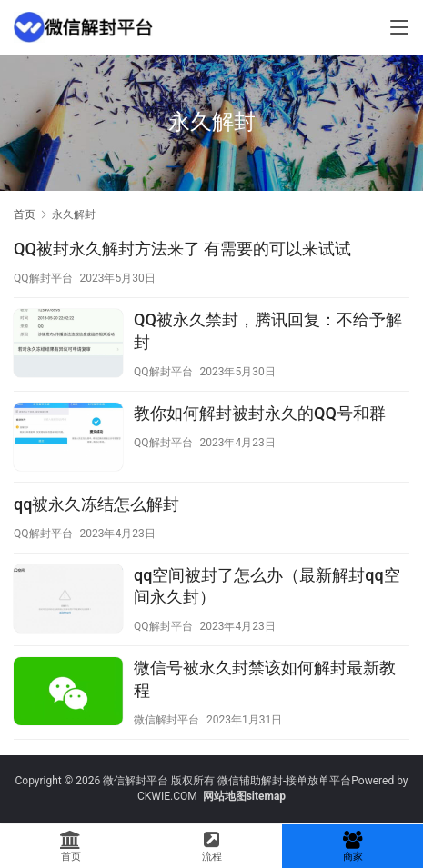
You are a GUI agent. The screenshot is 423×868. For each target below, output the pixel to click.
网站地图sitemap (244, 796)
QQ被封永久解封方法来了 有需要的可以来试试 (182, 249)
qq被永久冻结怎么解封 (96, 504)
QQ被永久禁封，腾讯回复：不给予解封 (268, 330)
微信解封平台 (166, 720)
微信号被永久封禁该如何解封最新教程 (265, 678)
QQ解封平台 (43, 278)
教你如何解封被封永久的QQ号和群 (260, 413)
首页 (25, 215)
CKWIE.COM (167, 796)
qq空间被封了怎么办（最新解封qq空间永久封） (267, 586)
